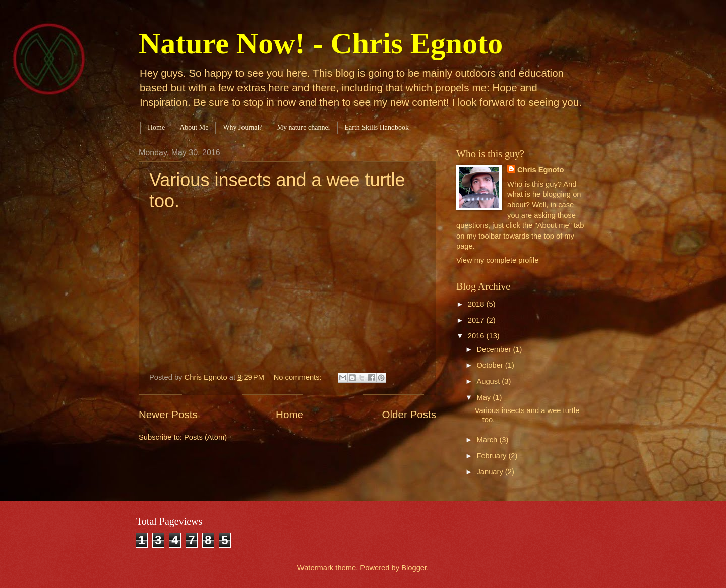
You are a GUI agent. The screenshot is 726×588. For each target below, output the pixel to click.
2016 (477, 336)
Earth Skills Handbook (377, 127)
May (485, 397)
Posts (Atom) (205, 437)
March (488, 440)
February (492, 456)
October (491, 365)
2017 (477, 320)
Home (156, 127)
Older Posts (409, 414)
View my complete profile (497, 260)
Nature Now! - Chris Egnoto (321, 43)
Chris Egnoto (540, 170)
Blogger (414, 568)
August (489, 381)
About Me (194, 127)
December (495, 349)
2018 (477, 304)
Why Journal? (243, 127)
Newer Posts (168, 414)
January (491, 472)
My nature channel (304, 127)
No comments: (299, 377)
